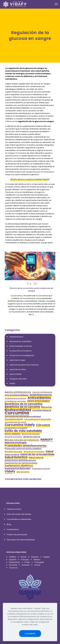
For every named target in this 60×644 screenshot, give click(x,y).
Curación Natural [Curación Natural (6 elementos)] (42, 410)
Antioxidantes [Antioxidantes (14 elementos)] (39, 398)
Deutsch (35, 557)
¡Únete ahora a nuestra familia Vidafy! (30, 179)
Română (13, 565)
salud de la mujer (17, 360)
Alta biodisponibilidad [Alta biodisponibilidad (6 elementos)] (16, 395)
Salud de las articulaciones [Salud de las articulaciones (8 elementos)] (37, 454)
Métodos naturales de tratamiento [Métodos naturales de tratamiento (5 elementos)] (22, 440)
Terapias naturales (18, 379)
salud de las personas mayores (24, 365)
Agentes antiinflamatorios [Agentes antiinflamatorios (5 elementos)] (18, 392)
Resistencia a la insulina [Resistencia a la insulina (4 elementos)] (34, 452)
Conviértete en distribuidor (19, 519)
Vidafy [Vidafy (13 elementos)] (10, 471)
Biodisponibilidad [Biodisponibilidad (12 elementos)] (18, 410)
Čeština (13, 557)
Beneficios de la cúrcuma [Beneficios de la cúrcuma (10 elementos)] (22, 407)
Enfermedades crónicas (21, 346)
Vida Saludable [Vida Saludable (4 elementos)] (23, 472)
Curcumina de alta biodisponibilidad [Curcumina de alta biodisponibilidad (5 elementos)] (23, 416)
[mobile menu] (56, 4)
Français (25, 560)
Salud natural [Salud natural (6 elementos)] (36, 458)
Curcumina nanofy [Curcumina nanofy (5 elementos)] (14, 419)
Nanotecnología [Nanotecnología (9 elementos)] (16, 443)
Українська (13, 568)
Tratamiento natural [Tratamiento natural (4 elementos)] (41, 469)
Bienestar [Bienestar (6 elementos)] (47, 407)
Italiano (37, 560)
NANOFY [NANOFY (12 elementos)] (47, 440)
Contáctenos (13, 529)
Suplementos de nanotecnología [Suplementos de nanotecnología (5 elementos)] (21, 463)
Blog (9, 524)
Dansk (24, 557)
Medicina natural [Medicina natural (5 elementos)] (32, 437)
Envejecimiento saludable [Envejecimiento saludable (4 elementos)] (16, 428)
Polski (27, 562)
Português (39, 562)
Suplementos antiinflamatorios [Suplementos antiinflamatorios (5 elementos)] (20, 460)
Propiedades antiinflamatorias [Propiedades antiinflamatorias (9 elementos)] (26, 446)
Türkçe (37, 565)
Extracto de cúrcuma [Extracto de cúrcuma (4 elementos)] (31, 434)
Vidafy (12, 383)
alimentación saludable (20, 341)
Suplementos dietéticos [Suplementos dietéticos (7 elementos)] (19, 466)
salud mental (15, 374)
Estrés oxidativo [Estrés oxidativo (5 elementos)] (13, 434)
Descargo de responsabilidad (21, 540)
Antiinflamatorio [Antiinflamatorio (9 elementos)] (41, 395)
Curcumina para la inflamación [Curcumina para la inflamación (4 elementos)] (38, 419)
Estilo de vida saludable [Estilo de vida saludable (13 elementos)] (23, 431)
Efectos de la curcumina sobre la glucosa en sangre (31, 289)
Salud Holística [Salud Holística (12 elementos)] (16, 457)
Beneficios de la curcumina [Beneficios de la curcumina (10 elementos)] (24, 404)
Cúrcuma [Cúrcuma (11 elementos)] (43, 425)
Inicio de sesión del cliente (19, 514)
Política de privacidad (17, 535)
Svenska (26, 565)
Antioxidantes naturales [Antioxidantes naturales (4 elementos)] (15, 401)
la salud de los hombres (20, 351)
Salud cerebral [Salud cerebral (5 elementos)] (12, 455)
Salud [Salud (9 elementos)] (49, 451)
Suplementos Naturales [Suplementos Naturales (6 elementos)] (18, 469)
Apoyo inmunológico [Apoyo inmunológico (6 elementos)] (38, 401)
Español (13, 560)
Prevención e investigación (22, 355)
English (46, 557)
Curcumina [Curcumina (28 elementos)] (17, 413)
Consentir (30, 633)
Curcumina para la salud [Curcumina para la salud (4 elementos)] (15, 422)
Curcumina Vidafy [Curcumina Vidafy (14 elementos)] (20, 425)
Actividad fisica (16, 337)
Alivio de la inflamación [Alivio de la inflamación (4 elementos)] (42, 392)
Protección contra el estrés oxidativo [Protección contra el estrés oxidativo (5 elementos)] (23, 449)
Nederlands (15, 562)
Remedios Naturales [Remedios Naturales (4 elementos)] (14, 452)
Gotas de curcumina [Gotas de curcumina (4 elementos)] (13, 437)
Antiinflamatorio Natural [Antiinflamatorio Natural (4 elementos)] (15, 398)
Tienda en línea (14, 509)
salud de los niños (18, 369)
